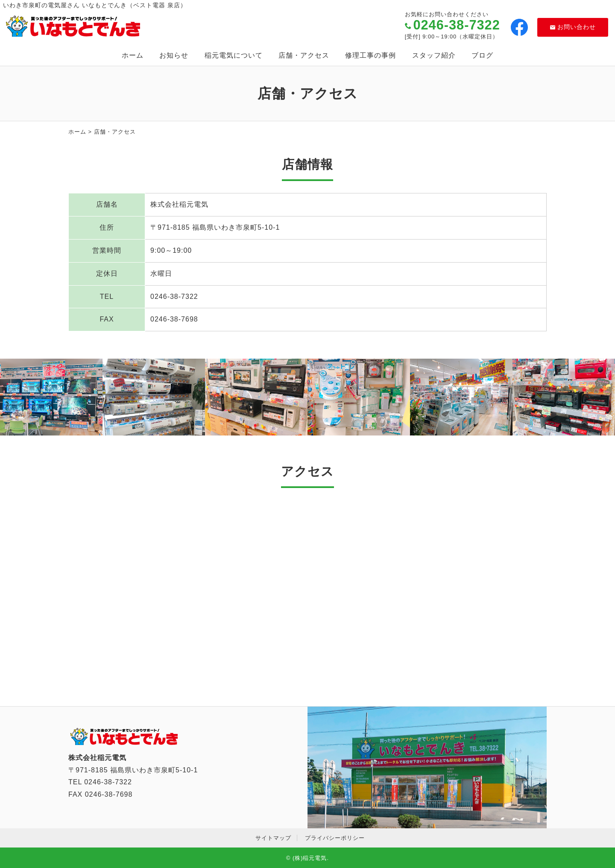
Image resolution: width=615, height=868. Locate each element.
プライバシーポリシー (335, 838)
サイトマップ (273, 838)
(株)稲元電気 (310, 858)
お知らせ (174, 55)
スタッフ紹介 (434, 55)
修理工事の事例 (370, 55)
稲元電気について (234, 55)
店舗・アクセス (304, 55)
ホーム (133, 55)
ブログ (482, 55)
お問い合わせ (573, 27)
